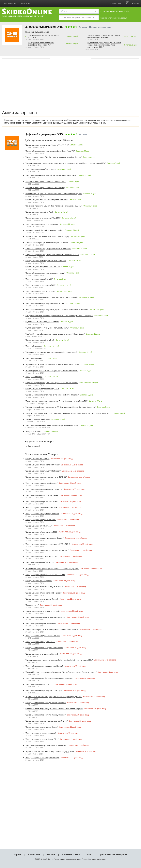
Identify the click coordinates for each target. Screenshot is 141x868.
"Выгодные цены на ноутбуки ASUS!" (40, 562)
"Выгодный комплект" (34, 346)
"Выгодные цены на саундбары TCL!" (40, 642)
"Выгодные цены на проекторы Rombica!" (42, 483)
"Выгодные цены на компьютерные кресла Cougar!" (46, 617)
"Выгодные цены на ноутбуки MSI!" (39, 279)
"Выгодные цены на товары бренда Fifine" (42, 739)
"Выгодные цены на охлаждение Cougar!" (42, 727)
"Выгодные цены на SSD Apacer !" (39, 581)
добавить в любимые (100, 27)
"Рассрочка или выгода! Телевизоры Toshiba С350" (46, 182)
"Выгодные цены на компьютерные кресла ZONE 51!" (47, 721)
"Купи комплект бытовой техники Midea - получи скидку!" (48, 236)
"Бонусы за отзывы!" (33, 432)
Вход (135, 4)
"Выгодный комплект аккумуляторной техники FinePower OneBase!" (52, 395)
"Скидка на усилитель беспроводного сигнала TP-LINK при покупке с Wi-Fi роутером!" (59, 316)
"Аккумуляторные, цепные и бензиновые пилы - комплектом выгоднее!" (54, 194)
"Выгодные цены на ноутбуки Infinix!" (40, 340)
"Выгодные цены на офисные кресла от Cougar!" (45, 538)
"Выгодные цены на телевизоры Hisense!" (42, 654)
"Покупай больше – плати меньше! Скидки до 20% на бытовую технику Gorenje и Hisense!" (61, 672)
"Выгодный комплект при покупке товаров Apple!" (45, 303)
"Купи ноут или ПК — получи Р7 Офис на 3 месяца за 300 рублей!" (52, 297)
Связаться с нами (71, 854)
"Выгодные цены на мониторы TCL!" (40, 684)
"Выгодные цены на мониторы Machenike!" (42, 495)
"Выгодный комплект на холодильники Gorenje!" (44, 648)
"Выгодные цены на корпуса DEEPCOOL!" (42, 556)
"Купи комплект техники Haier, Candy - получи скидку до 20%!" (50, 752)
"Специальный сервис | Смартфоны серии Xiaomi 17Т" (47, 243)
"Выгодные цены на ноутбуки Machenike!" (42, 501)
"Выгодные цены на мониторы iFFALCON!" (42, 224)
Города (17, 854)
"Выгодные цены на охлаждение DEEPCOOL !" (44, 489)
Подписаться (116, 4)
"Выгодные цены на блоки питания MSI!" (41, 532)
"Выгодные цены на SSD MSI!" (37, 459)
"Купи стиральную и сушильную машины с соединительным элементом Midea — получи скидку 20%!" (104, 45)
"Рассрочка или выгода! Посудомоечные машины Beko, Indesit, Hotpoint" (54, 709)
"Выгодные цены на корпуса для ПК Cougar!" (43, 471)
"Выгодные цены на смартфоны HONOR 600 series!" (46, 745)
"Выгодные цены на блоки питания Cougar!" (43, 465)
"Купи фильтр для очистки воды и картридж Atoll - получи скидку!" (51, 352)
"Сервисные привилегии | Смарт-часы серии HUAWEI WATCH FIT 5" (52, 255)
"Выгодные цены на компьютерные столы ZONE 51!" (46, 477)
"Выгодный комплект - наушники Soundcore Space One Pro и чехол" (52, 425)
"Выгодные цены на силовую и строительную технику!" (47, 550)
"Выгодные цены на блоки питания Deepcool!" (43, 593)
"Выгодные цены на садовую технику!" (41, 520)
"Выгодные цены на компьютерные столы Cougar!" (45, 575)
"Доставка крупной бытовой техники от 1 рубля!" (45, 230)
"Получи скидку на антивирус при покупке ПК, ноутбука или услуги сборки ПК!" (56, 401)
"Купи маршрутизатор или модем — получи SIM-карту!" (47, 328)
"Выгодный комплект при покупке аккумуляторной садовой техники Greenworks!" (57, 310)
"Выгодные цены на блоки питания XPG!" (42, 508)
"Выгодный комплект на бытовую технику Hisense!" (46, 703)
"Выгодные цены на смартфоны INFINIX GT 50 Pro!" (46, 261)
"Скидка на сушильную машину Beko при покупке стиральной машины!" (54, 206)
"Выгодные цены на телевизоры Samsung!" (42, 758)
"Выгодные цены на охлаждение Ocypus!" (42, 599)
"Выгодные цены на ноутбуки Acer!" (39, 212)
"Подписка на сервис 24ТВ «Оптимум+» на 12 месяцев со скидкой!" (52, 630)
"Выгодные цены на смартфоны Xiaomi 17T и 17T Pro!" (45, 36)
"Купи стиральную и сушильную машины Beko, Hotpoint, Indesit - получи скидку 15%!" (59, 660)
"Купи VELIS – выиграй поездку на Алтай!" (42, 322)
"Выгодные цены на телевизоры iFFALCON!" (43, 218)
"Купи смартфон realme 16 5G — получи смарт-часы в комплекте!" (52, 371)
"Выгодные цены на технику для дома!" (41, 733)
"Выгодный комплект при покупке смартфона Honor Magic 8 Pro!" (51, 175)
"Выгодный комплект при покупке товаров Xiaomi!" (45, 273)
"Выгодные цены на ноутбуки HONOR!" (41, 169)
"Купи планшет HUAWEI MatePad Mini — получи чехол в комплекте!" (52, 365)
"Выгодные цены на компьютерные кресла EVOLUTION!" (48, 544)
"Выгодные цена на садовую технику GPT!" (42, 389)
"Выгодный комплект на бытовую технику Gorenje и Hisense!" (50, 678)
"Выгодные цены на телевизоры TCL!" (40, 285)
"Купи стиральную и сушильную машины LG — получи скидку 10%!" (52, 569)
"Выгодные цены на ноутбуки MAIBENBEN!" (43, 267)
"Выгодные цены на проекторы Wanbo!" (41, 623)
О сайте (51, 854)
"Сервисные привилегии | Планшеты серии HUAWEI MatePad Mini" (52, 383)
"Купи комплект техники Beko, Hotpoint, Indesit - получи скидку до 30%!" (54, 697)
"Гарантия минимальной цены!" (38, 419)
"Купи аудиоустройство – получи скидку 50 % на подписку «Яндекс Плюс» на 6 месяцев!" (61, 407)
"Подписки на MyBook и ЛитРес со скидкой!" (43, 611)
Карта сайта (34, 854)
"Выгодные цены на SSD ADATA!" (39, 526)
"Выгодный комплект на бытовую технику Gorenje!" (46, 715)
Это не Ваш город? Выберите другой (115, 11)
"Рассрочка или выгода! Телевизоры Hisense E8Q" (45, 188)
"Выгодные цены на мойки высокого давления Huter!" (47, 200)
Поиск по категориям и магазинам (113, 18)
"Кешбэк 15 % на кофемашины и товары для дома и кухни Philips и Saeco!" (55, 334)
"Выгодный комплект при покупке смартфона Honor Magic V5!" (41, 44)
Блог (89, 854)
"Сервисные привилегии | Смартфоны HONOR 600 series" (48, 249)
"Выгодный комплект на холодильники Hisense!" (44, 666)
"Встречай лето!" (32, 605)
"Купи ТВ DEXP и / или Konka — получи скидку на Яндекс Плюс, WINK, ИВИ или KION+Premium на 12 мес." (68, 413)
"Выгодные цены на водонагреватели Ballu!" (43, 636)
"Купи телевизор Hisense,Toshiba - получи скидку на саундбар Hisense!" (104, 36)
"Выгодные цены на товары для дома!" (41, 291)
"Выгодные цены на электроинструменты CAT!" (44, 587)
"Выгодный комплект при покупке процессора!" (44, 690)
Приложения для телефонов (113, 854)
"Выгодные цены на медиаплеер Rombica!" (42, 514)
